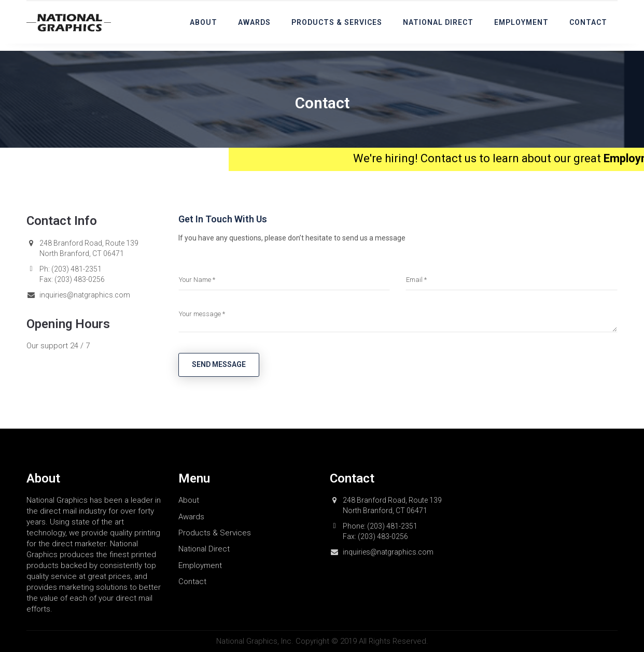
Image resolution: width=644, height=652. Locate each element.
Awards (254, 22)
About (204, 22)
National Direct (438, 22)
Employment (521, 22)
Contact (588, 22)
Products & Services (337, 22)
